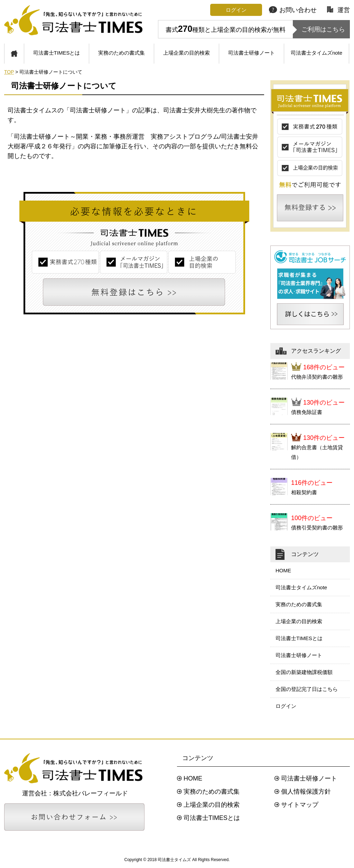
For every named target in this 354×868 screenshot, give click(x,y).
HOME (283, 570)
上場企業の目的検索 (187, 53)
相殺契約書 (304, 492)
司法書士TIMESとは (57, 53)
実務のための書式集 (122, 53)
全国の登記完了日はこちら (307, 689)
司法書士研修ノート (251, 53)
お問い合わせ (293, 10)
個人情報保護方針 (306, 792)
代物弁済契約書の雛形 (317, 377)
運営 (338, 10)
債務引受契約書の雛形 (317, 528)
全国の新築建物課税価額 (304, 672)
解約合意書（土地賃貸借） (317, 452)
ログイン (286, 706)
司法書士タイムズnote (316, 53)
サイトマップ (300, 805)
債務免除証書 (307, 412)
